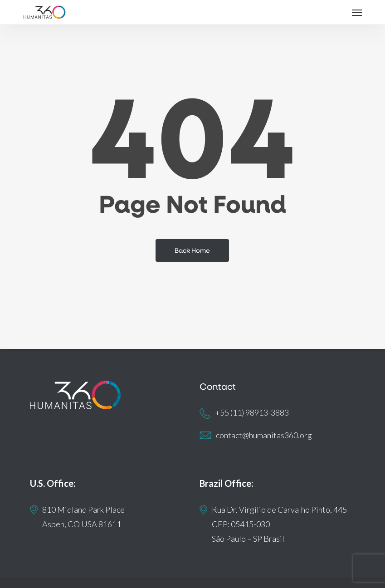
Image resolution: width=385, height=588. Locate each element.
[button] (357, 12)
